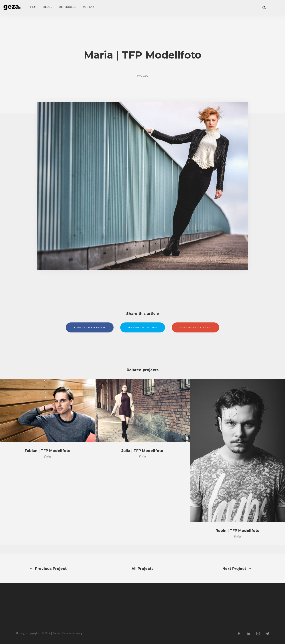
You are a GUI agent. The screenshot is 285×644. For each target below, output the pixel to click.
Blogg (48, 7)
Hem (33, 7)
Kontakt (89, 7)
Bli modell (67, 7)
